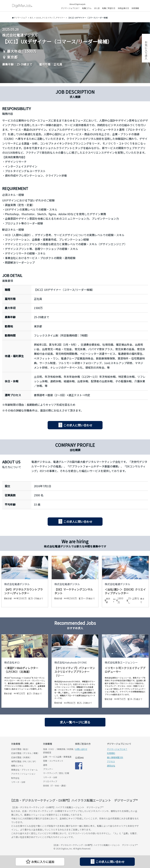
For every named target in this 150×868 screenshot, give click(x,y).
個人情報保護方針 (115, 757)
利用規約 (111, 753)
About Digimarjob (77, 4)
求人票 (97, 8)
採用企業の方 (123, 8)
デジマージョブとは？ (70, 8)
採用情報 (135, 8)
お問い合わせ (81, 749)
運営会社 (111, 766)
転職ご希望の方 (109, 8)
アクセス (111, 761)
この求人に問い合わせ (78, 425)
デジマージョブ (31, 847)
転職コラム (87, 8)
